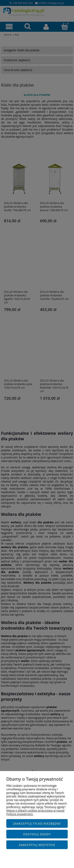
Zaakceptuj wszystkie (37, 845)
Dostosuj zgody (37, 834)
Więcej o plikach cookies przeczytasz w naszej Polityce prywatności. (35, 812)
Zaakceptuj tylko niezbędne (37, 824)
